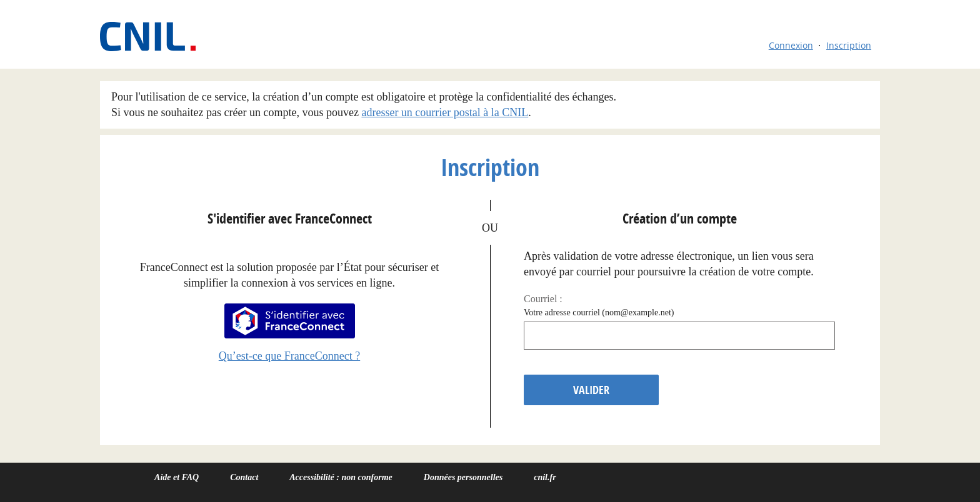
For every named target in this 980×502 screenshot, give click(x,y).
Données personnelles (463, 477)
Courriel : (543, 299)
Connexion (791, 45)
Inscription (849, 45)
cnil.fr (545, 477)
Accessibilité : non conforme (341, 477)
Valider (591, 390)
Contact (244, 477)
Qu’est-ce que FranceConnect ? (289, 356)
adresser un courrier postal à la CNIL (445, 112)
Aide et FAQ (177, 477)
